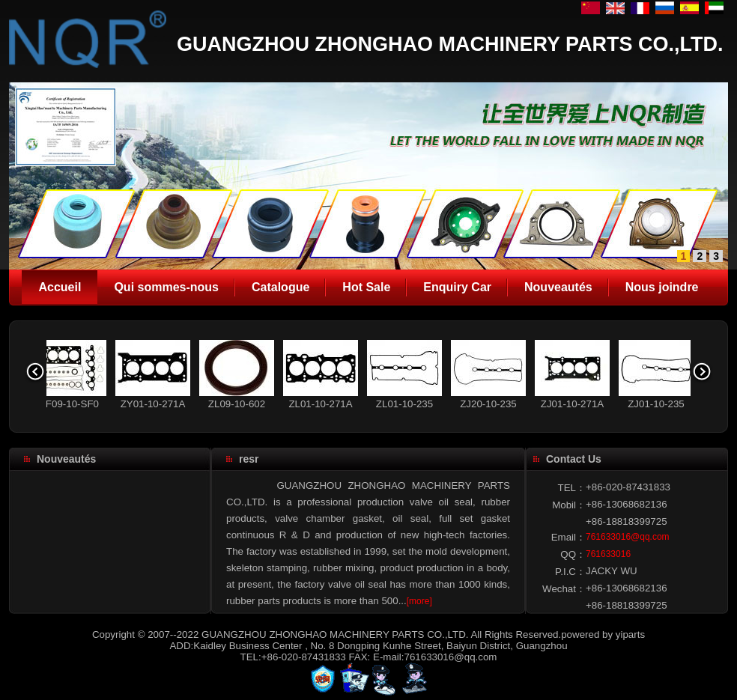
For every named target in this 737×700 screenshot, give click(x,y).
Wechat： (564, 589)
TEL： (572, 488)
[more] (419, 601)
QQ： (573, 554)
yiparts (630, 634)
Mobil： (569, 505)
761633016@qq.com (628, 537)
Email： (568, 537)
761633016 (608, 554)
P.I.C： (570, 572)
